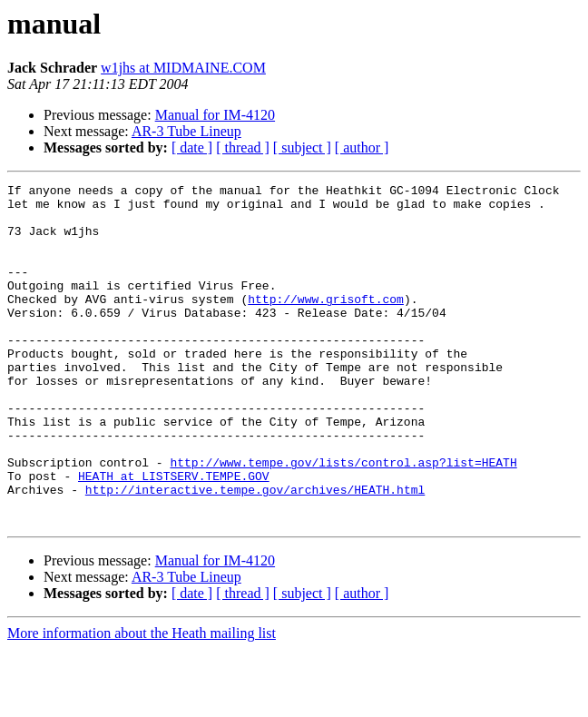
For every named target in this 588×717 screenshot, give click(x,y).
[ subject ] (302, 147)
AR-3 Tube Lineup (186, 131)
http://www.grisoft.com (326, 323)
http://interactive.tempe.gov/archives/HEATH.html (255, 552)
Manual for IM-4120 (215, 115)
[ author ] (362, 147)
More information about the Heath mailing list (142, 701)
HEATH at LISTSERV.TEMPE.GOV (174, 535)
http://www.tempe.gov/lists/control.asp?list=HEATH (343, 519)
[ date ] (192, 147)
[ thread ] (243, 147)
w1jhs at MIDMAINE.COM (183, 68)
